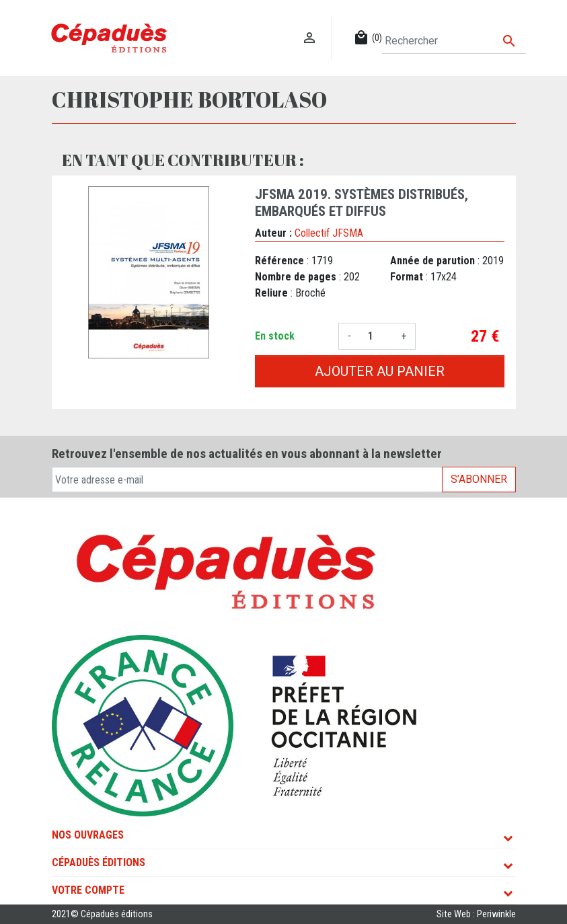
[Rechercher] (454, 41)
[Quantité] (376, 336)
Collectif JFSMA (329, 233)
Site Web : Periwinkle (476, 914)
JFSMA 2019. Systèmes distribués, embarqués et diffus (362, 203)
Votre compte (88, 890)
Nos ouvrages (88, 835)
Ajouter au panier (380, 371)
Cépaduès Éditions (99, 862)
